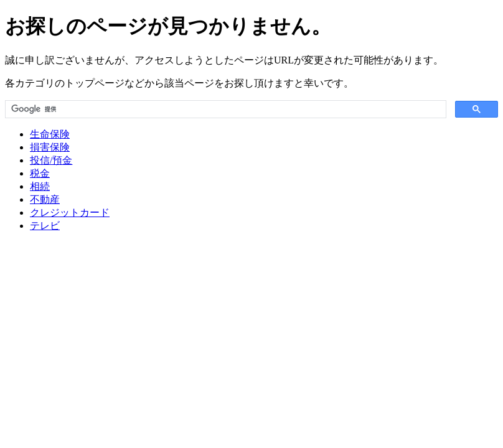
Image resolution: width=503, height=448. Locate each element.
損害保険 (50, 147)
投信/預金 (51, 160)
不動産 (45, 199)
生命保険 (50, 134)
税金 (40, 173)
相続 (40, 186)
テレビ (45, 226)
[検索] (224, 110)
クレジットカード (70, 212)
